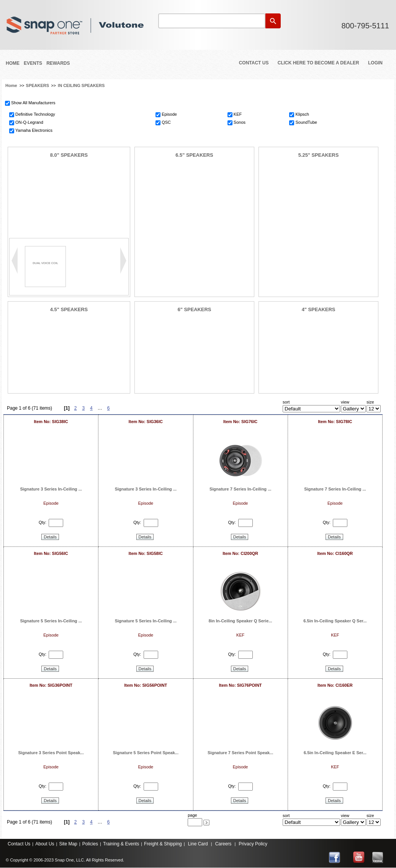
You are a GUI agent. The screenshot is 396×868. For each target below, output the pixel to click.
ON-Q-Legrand (29, 122)
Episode (169, 114)
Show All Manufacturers (33, 103)
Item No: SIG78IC (335, 422)
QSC (166, 122)
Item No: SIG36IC (146, 422)
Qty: (43, 523)
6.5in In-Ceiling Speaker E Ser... (335, 753)
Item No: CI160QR (335, 553)
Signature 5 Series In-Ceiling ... (51, 621)
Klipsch (302, 114)
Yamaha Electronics (34, 130)
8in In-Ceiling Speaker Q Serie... (241, 621)
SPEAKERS (38, 85)
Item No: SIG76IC (240, 422)
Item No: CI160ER (335, 685)
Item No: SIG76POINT (241, 685)
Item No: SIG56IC (51, 553)
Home (13, 63)
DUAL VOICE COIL (45, 263)
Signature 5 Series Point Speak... (146, 753)
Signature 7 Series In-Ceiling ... (240, 489)
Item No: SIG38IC (51, 422)
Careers (223, 844)
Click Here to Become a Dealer (318, 63)
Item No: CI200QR (240, 553)
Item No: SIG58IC (146, 553)
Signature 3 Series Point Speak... (51, 753)
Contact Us (254, 63)
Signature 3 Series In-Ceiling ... (51, 489)
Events (33, 63)
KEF (238, 114)
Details (50, 537)
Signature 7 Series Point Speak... (240, 753)
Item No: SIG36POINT (51, 685)
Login (375, 63)
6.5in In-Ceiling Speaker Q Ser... (335, 621)
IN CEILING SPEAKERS (81, 85)
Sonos (240, 122)
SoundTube (306, 122)
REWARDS (58, 63)
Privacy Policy (253, 844)
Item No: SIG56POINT (146, 685)
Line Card (198, 844)
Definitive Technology (35, 114)
